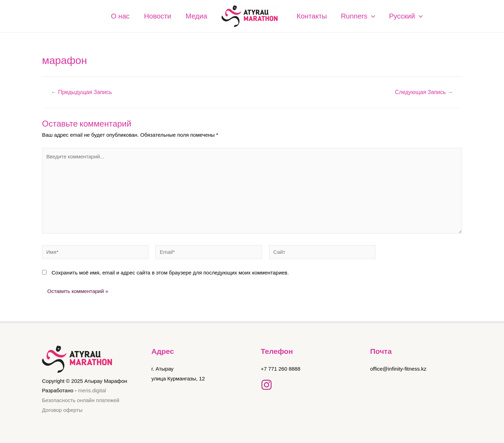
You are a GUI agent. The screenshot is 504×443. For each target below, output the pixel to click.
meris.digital (92, 391)
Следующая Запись (424, 92)
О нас (114, 16)
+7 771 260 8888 (281, 369)
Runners (358, 16)
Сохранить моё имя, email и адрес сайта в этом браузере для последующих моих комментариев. (170, 274)
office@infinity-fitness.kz (398, 369)
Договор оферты (62, 410)
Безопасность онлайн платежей (81, 401)
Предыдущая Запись (82, 92)
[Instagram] (267, 385)
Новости (154, 16)
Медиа (195, 16)
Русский (406, 16)
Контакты (312, 16)
